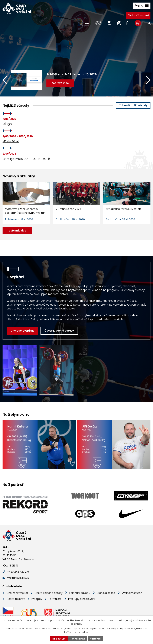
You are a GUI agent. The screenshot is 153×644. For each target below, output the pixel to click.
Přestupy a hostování (82, 599)
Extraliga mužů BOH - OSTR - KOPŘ (26, 159)
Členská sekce (106, 593)
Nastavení (95, 639)
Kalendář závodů (80, 593)
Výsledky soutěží (132, 593)
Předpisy (37, 599)
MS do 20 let (11, 141)
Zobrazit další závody (133, 105)
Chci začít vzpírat (138, 15)
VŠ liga (7, 124)
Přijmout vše (59, 639)
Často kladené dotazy (59, 331)
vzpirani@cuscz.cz (18, 578)
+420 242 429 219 (18, 572)
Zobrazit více (18, 231)
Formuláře (55, 599)
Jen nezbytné (78, 639)
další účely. (76, 624)
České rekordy (16, 599)
